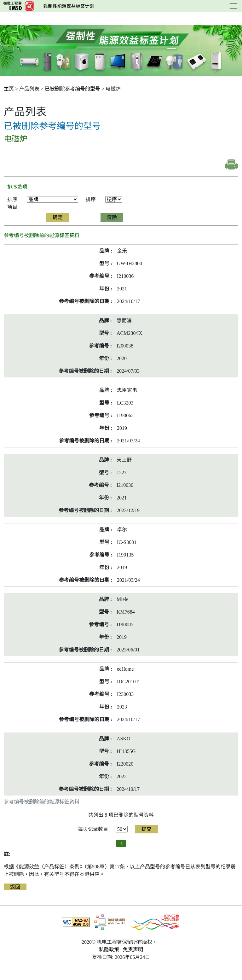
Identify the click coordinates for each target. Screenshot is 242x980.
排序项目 (12, 203)
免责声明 (133, 950)
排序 (91, 199)
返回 (15, 887)
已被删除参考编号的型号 (72, 89)
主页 (9, 89)
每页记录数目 (93, 829)
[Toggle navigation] (233, 6)
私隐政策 (109, 950)
